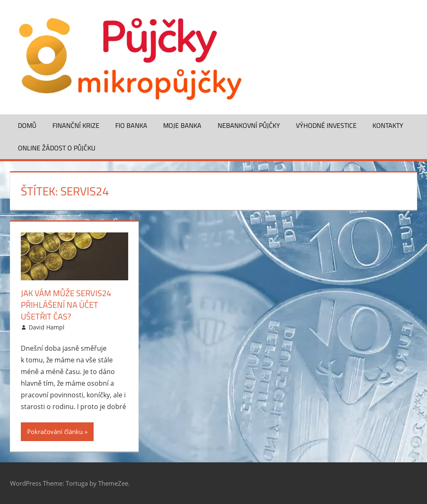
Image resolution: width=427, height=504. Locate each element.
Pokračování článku (55, 432)
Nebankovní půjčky (249, 125)
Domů (27, 125)
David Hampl (47, 327)
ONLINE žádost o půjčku (57, 148)
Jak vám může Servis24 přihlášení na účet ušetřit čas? (66, 305)
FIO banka (131, 125)
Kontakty (388, 125)
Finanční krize (76, 125)
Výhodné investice (326, 125)
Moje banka (182, 125)
